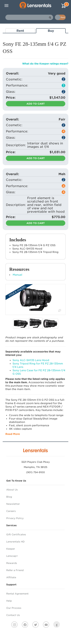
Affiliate (11, 577)
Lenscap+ (12, 556)
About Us (12, 490)
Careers (11, 511)
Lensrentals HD (15, 542)
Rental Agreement (17, 594)
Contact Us (13, 615)
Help (9, 601)
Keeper (11, 549)
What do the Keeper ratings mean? (45, 64)
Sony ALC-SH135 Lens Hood (31, 360)
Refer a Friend (15, 570)
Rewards (12, 563)
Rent (20, 31)
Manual (17, 275)
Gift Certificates (16, 535)
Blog (9, 497)
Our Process (14, 608)
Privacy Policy (15, 518)
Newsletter (13, 504)
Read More (13, 434)
